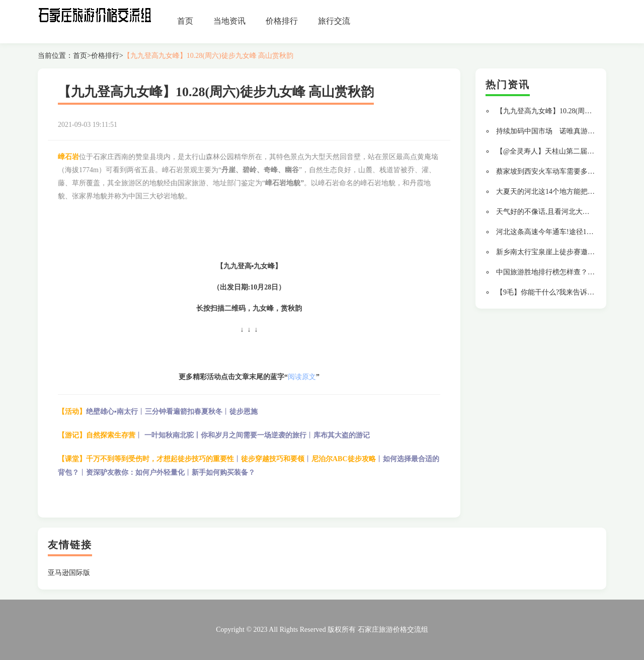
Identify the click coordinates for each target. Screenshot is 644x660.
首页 (185, 21)
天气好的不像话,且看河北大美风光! (551, 212)
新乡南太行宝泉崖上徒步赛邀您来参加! (557, 252)
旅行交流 (334, 21)
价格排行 (282, 21)
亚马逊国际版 (69, 573)
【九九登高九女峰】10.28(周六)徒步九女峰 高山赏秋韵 (208, 56)
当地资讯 (229, 21)
